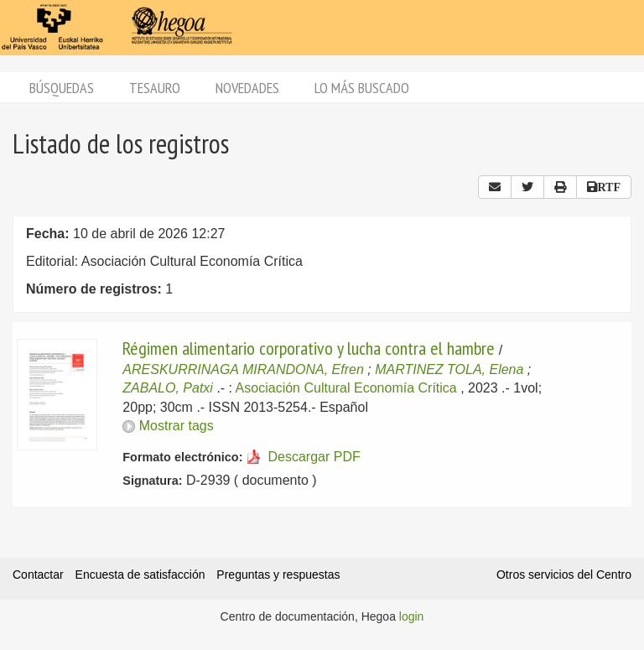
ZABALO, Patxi (168, 388)
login (412, 616)
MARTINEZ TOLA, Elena (449, 369)
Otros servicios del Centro (564, 575)
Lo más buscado (362, 88)
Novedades (247, 88)
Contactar (38, 575)
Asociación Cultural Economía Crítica (346, 388)
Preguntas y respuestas (278, 575)
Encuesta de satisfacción (140, 575)
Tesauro (155, 88)
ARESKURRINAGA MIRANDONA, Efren (243, 369)
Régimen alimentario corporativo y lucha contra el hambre (309, 348)
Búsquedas (62, 88)
